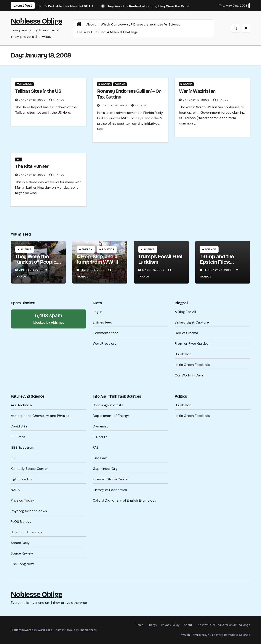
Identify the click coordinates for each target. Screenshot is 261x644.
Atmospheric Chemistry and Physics (40, 416)
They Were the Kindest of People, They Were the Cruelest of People (36, 265)
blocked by (49, 318)
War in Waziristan (197, 91)
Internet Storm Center (111, 479)
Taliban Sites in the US (38, 91)
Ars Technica (21, 405)
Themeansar (88, 630)
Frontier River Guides (192, 344)
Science (26, 249)
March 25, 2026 (93, 270)
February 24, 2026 (218, 270)
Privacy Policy (170, 625)
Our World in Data (189, 375)
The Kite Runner (32, 166)
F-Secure (100, 437)
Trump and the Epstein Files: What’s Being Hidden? (217, 265)
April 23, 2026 (30, 270)
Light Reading (22, 479)
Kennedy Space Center (29, 469)
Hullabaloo (183, 354)
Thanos (57, 100)
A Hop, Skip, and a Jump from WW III (97, 259)
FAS (96, 447)
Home (139, 625)
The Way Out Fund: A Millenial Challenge (107, 32)
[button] (235, 28)
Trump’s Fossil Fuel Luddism (160, 259)
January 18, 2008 (33, 100)
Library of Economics (110, 490)
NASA (15, 490)
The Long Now (22, 564)
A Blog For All (185, 312)
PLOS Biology (21, 522)
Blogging (104, 84)
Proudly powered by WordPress (32, 630)
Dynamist (100, 426)
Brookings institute (108, 405)
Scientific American (26, 532)
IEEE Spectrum (23, 447)
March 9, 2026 (154, 270)
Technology (24, 84)
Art (19, 159)
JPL (14, 458)
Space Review (22, 553)
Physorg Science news (29, 511)
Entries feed (102, 322)
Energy (87, 249)
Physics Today (23, 500)
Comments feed (106, 333)
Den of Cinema (187, 333)
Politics (120, 84)
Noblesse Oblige (37, 21)
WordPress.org (105, 344)
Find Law (100, 458)
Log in (98, 312)
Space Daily (20, 543)
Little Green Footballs (192, 365)
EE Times (18, 437)
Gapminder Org (105, 469)
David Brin (19, 426)
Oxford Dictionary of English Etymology (125, 500)
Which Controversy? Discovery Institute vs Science (141, 24)
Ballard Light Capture (192, 322)
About (91, 24)
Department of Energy (111, 416)
